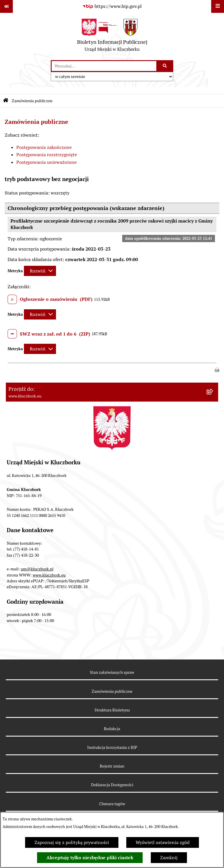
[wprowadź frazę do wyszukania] (104, 66)
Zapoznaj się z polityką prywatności (72, 842)
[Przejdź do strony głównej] (112, 37)
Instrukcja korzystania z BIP (112, 747)
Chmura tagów (112, 804)
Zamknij (169, 858)
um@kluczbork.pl (37, 569)
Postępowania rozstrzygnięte (47, 155)
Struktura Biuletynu (112, 710)
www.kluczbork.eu (49, 575)
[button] (217, 370)
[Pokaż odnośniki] (6, 6)
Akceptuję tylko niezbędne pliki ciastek (90, 858)
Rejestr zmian (112, 766)
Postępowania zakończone (44, 147)
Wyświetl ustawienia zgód (163, 842)
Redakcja (112, 729)
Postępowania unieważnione (47, 162)
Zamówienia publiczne (32, 101)
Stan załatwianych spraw (112, 672)
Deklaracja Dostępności (112, 785)
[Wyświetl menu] (218, 6)
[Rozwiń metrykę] (40, 271)
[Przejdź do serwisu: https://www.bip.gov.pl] (112, 6)
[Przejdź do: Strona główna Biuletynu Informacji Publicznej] (6, 101)
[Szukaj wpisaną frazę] (165, 66)
